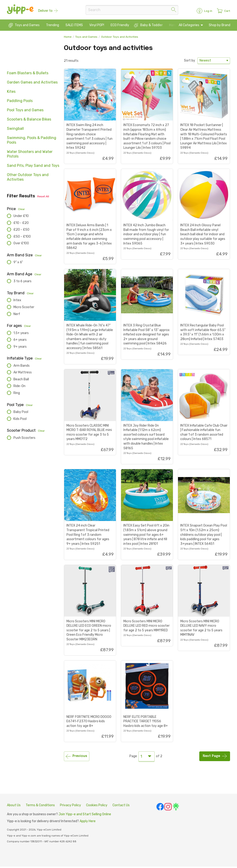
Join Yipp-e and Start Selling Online (85, 816)
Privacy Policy (70, 807)
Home (68, 38)
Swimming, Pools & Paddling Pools (32, 142)
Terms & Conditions (40, 807)
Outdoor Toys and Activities (120, 38)
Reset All (43, 198)
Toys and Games (86, 38)
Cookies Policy (97, 807)
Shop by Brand (219, 26)
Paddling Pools (20, 102)
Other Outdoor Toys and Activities (28, 179)
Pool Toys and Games (25, 112)
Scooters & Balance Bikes (29, 121)
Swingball (15, 130)
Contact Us (121, 807)
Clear (22, 211)
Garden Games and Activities (32, 84)
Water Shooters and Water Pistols (30, 156)
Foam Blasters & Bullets (28, 75)
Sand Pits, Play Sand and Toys (33, 167)
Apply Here (88, 823)
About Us (14, 807)
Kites (11, 93)
